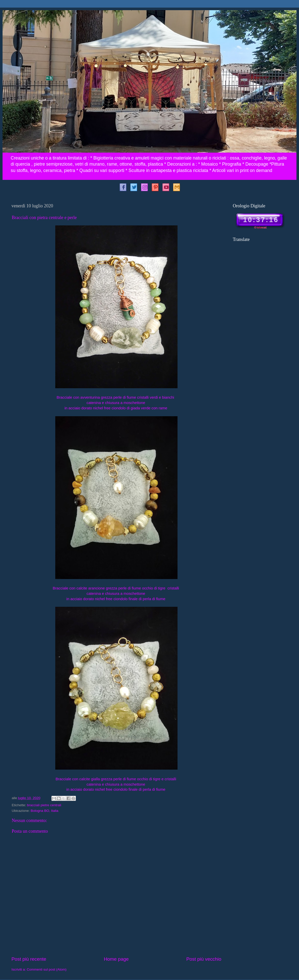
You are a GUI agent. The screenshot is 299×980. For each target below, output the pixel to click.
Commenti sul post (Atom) (47, 969)
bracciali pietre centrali (44, 805)
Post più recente (29, 959)
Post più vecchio (204, 959)
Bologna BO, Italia (44, 811)
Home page (116, 959)
